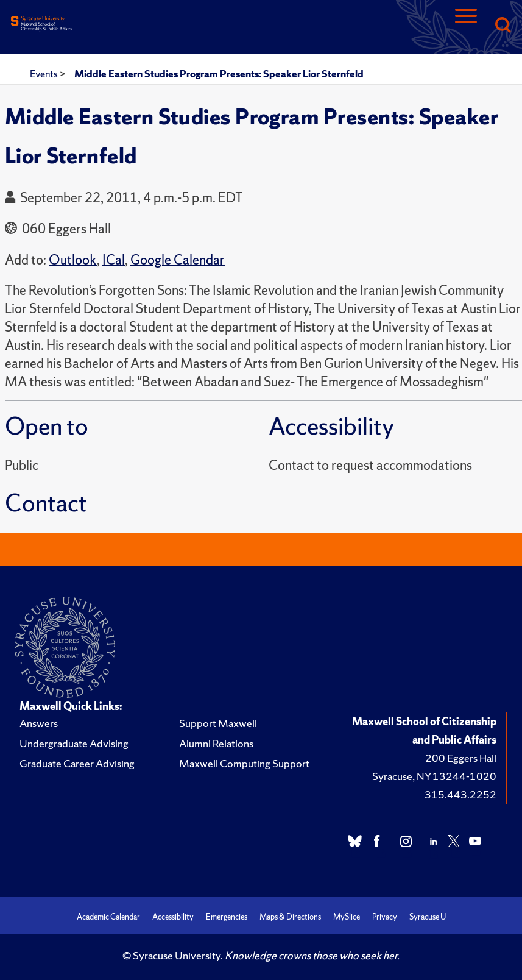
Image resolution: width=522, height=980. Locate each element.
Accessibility (173, 917)
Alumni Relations (216, 743)
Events (45, 74)
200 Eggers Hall (461, 758)
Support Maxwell (218, 723)
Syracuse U (428, 917)
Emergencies (227, 917)
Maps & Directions (290, 917)
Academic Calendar (108, 917)
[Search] (503, 26)
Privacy (385, 917)
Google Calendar (178, 260)
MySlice (347, 917)
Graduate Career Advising (77, 763)
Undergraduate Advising (74, 743)
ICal (114, 260)
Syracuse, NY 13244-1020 (434, 776)
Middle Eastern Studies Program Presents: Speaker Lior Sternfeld (219, 74)
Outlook (73, 260)
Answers (39, 723)
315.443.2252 (460, 794)
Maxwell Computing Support (244, 763)
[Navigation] (466, 26)
